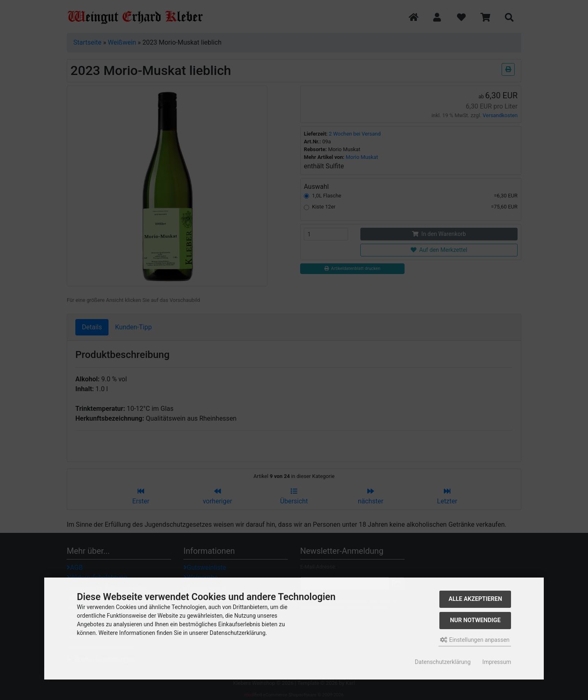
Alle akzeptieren (476, 599)
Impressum (497, 662)
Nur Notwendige (475, 620)
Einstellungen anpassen (475, 640)
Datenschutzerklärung (443, 662)
